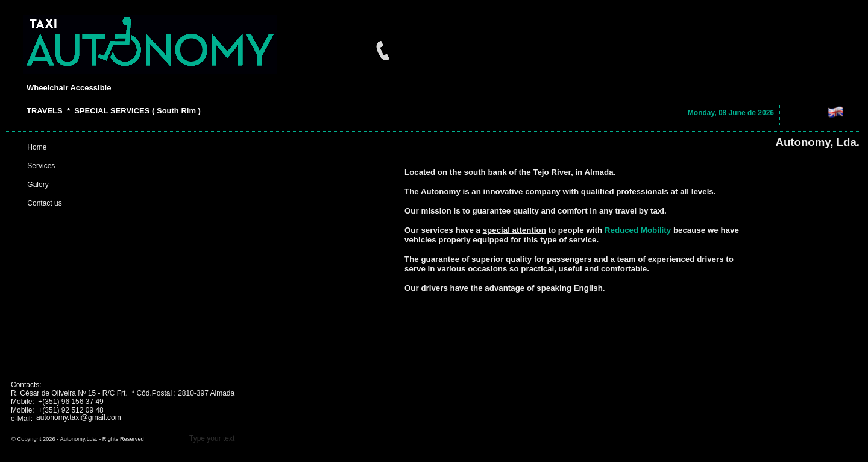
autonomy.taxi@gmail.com (79, 417)
